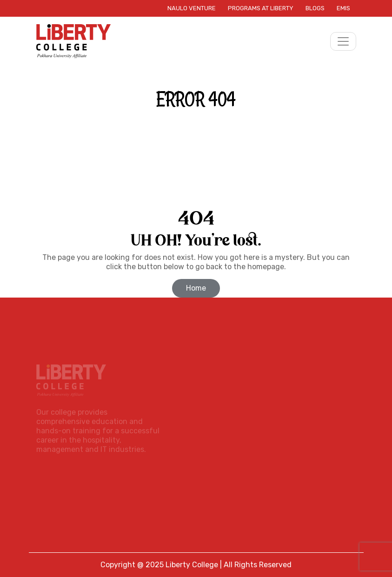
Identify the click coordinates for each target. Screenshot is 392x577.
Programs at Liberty (261, 8)
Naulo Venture (192, 8)
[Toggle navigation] (343, 41)
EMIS (343, 8)
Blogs (315, 8)
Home (196, 288)
